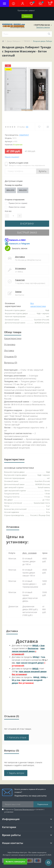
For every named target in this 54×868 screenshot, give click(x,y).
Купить (43, 171)
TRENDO (27, 41)
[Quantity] (13, 216)
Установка (20, 268)
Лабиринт (24, 135)
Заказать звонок (43, 27)
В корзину (27, 224)
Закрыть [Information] (27, 16)
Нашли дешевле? (12, 157)
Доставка (20, 257)
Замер (18, 292)
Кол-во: (8, 211)
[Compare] (48, 127)
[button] (23, 3)
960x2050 (23, 190)
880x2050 (10, 190)
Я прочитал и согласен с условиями (24, 811)
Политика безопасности (24, 809)
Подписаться (43, 804)
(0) (27, 127)
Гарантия (20, 280)
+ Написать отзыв (17, 737)
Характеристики (13, 338)
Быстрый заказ (27, 232)
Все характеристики (38, 305)
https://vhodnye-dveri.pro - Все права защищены (27, 852)
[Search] (49, 34)
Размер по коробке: (14, 185)
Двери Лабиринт (14, 41)
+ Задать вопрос (16, 773)
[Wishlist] (39, 127)
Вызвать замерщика (15, 861)
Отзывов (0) (10, 357)
